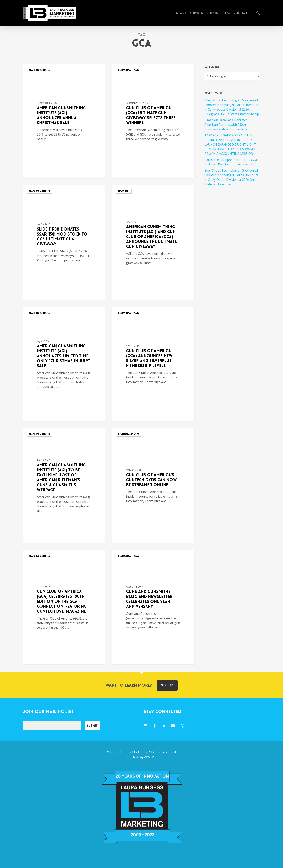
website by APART (141, 757)
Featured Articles (39, 70)
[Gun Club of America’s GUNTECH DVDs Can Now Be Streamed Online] (153, 486)
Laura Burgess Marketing (129, 752)
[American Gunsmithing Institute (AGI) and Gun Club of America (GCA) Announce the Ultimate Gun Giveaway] (153, 242)
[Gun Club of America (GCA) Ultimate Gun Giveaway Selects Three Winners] (153, 121)
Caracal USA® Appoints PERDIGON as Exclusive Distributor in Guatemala (231, 162)
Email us (167, 685)
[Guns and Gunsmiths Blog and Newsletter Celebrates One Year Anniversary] (153, 607)
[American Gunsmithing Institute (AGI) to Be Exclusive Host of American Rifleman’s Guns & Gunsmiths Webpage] (64, 486)
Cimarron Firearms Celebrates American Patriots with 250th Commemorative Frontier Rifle (226, 125)
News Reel (124, 191)
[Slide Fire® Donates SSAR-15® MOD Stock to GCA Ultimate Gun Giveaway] (64, 242)
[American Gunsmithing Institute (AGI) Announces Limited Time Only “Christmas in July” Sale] (64, 364)
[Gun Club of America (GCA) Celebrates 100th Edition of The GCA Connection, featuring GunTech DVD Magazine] (64, 607)
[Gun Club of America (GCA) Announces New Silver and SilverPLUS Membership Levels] (153, 364)
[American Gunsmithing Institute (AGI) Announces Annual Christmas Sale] (64, 121)
